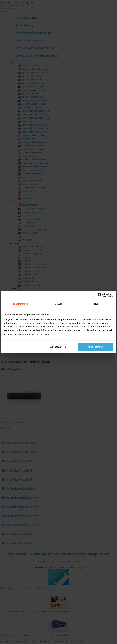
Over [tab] (97, 304)
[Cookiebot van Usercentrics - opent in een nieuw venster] (100, 295)
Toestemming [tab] (20, 304)
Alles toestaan (95, 347)
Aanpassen (58, 347)
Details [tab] (58, 304)
